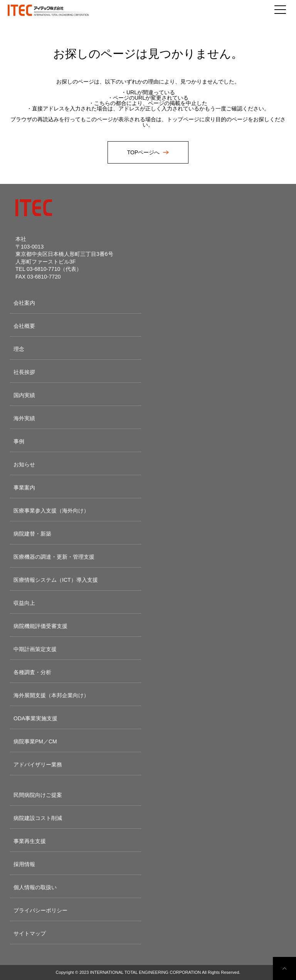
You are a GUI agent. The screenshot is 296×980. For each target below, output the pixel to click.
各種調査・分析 (32, 672)
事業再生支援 (30, 841)
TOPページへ (144, 152)
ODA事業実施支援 (35, 718)
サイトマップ (30, 933)
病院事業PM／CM (35, 741)
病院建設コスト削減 (38, 818)
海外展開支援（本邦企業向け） (51, 695)
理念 (19, 349)
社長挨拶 (24, 372)
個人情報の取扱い (35, 887)
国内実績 (24, 395)
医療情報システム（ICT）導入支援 (56, 580)
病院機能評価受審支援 (40, 626)
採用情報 (24, 864)
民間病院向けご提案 (38, 795)
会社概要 (24, 326)
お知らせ (24, 464)
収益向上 (24, 603)
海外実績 (24, 418)
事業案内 (24, 487)
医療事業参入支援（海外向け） (51, 511)
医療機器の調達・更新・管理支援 (54, 557)
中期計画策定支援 (35, 649)
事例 (19, 441)
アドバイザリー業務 (38, 765)
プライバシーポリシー (40, 910)
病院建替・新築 (32, 534)
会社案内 (24, 303)
